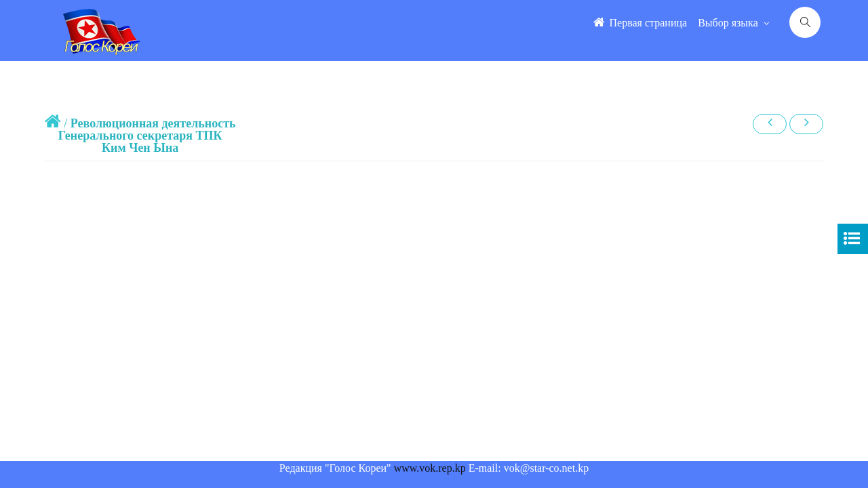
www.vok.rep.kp (430, 468)
